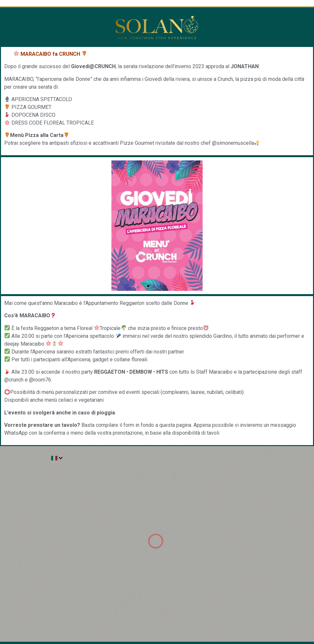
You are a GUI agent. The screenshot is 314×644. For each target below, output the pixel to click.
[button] (148, 286)
